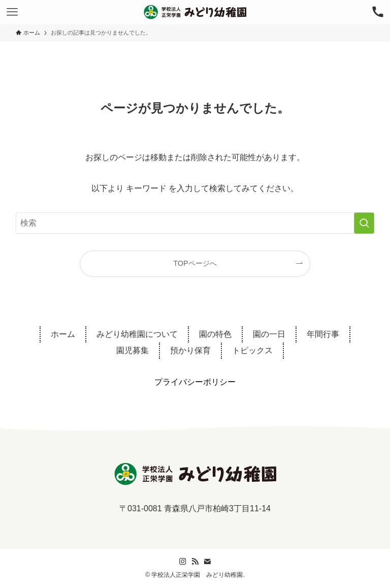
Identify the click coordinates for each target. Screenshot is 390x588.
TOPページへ (195, 263)
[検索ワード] (195, 223)
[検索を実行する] (364, 223)
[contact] (207, 562)
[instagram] (183, 562)
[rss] (195, 562)
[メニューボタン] (12, 12)
